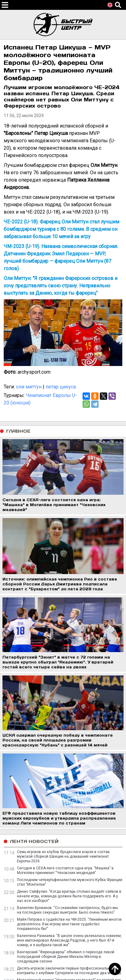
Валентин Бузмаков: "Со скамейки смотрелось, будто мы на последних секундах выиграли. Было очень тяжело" (67, 910)
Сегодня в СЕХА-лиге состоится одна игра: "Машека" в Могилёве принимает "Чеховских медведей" (65, 870)
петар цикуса (61, 387)
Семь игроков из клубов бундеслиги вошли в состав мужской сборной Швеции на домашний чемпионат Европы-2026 (63, 856)
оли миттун (29, 387)
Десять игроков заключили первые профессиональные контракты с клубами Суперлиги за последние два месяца (69, 971)
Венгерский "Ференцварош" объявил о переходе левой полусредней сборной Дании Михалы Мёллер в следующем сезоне (66, 957)
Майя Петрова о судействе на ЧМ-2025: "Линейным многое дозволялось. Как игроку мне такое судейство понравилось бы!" (69, 924)
